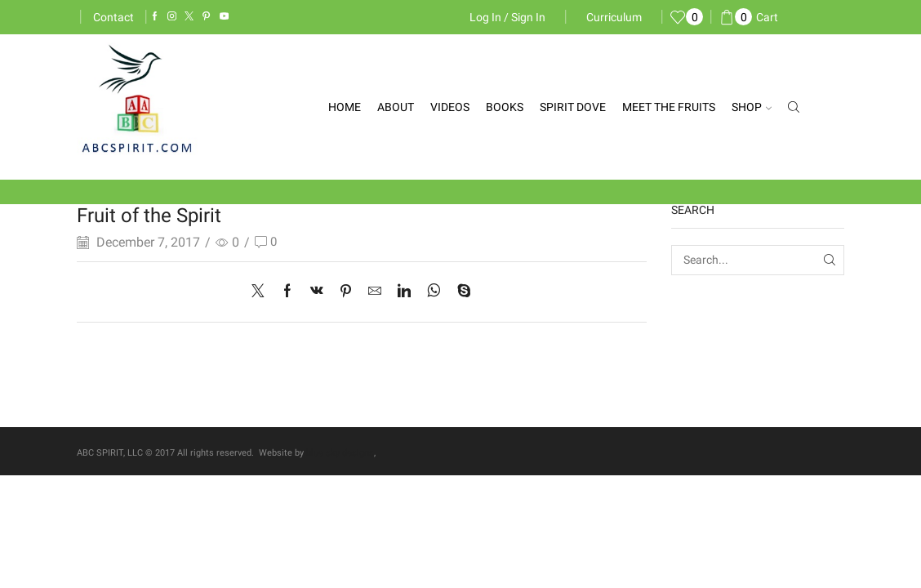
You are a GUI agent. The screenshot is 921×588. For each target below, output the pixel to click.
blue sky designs (340, 453)
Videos (450, 107)
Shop (752, 107)
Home (345, 107)
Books (505, 107)
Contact (113, 17)
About (396, 107)
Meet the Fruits (669, 107)
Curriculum (614, 17)
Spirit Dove (573, 107)
